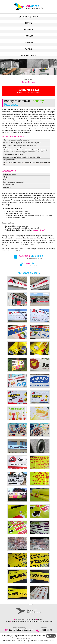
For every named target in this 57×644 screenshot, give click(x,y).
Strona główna (28, 17)
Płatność (29, 36)
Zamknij (51, 636)
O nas (28, 49)
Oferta (28, 23)
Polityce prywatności (23, 639)
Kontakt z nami (28, 55)
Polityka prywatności (26, 622)
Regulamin (15, 622)
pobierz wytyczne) (39, 230)
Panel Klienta (49, 622)
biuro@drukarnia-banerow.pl (21, 630)
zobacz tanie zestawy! (28, 91)
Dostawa (28, 42)
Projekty (28, 29)
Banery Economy (29, 82)
